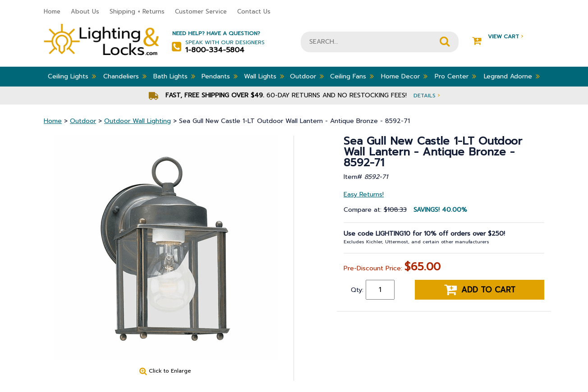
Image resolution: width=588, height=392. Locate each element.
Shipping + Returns (137, 11)
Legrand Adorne (512, 76)
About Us (85, 11)
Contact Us (254, 11)
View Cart (498, 37)
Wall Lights (264, 76)
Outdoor (307, 76)
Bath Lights (174, 76)
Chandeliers (125, 76)
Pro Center (455, 76)
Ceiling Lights (72, 76)
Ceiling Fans (352, 76)
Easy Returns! (364, 194)
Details (427, 95)
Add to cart (480, 290)
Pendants (220, 76)
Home (52, 11)
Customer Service (201, 11)
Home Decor (404, 76)
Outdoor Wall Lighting (138, 121)
